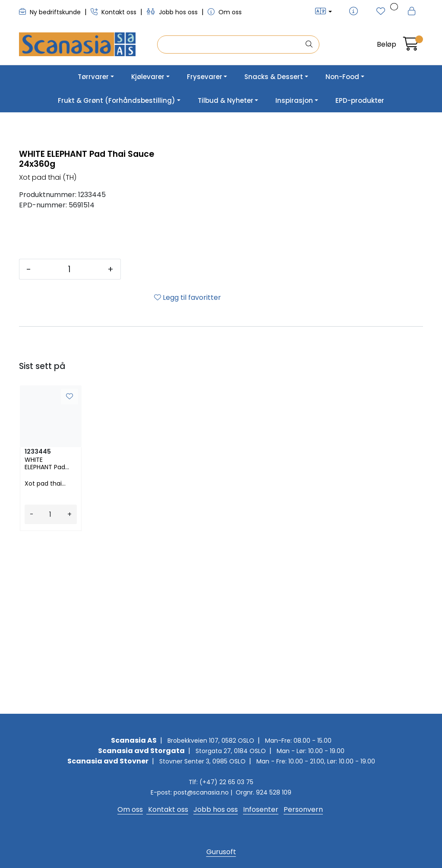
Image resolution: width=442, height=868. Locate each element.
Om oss (225, 12)
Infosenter (261, 809)
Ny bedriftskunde (51, 12)
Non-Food (342, 77)
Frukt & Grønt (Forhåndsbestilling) (117, 100)
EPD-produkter (360, 100)
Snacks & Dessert (274, 77)
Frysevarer (205, 77)
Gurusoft (221, 852)
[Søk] (231, 45)
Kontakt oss (114, 12)
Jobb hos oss (173, 12)
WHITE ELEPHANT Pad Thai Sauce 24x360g (45, 636)
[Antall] (69, 442)
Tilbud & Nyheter (226, 100)
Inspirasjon (294, 100)
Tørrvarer (93, 77)
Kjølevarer (148, 77)
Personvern (303, 809)
